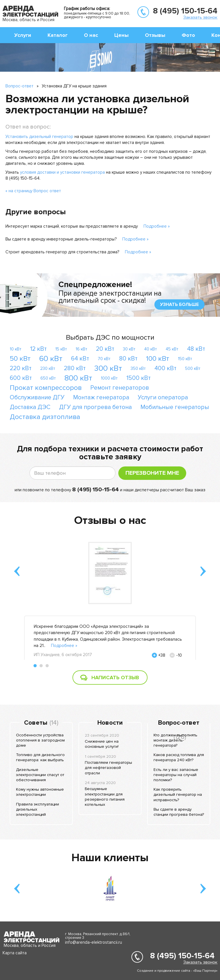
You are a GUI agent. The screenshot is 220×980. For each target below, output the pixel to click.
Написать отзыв (115, 678)
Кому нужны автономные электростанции (40, 792)
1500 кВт (139, 378)
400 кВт (165, 368)
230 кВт (48, 368)
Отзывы (155, 35)
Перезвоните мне (152, 473)
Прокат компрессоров (46, 388)
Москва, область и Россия (29, 20)
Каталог (58, 35)
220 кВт (21, 368)
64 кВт (80, 359)
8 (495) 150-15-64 (185, 11)
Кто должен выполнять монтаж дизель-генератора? (175, 740)
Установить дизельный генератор (39, 137)
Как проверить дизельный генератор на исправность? (178, 794)
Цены (121, 35)
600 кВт (21, 378)
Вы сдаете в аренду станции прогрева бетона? (179, 812)
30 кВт (129, 349)
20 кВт (105, 349)
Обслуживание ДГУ (37, 397)
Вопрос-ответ (19, 86)
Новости (110, 723)
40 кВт (151, 349)
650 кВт (48, 378)
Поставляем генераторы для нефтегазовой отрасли (108, 768)
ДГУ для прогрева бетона (95, 407)
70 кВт (104, 359)
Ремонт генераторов (120, 388)
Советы (36, 723)
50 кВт (20, 359)
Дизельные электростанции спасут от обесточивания (40, 775)
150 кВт (185, 359)
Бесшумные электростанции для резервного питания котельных (105, 797)
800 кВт (78, 378)
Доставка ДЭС (30, 407)
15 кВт (61, 349)
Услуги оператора (163, 397)
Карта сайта (15, 953)
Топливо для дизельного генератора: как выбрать (40, 757)
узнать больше (179, 304)
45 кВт (172, 349)
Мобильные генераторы (175, 407)
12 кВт (38, 349)
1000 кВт (109, 378)
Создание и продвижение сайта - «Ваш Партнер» (177, 971)
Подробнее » (157, 226)
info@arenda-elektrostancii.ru (94, 942)
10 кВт (16, 349)
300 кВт (108, 368)
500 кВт (193, 368)
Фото (188, 35)
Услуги (23, 35)
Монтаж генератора (101, 397)
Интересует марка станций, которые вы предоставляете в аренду (72, 226)
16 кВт (81, 349)
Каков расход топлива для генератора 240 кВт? (179, 757)
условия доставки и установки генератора (62, 172)
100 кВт (158, 359)
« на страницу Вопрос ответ (33, 191)
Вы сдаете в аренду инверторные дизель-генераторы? (61, 239)
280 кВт (75, 368)
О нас (91, 35)
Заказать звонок (200, 17)
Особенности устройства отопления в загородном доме (40, 740)
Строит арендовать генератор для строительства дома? (62, 252)
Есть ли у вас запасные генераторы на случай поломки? (176, 775)
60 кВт (51, 359)
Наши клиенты (110, 858)
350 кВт (138, 368)
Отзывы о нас (110, 520)
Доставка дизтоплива (45, 417)
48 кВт (196, 349)
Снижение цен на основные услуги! (102, 744)
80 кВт (128, 359)
